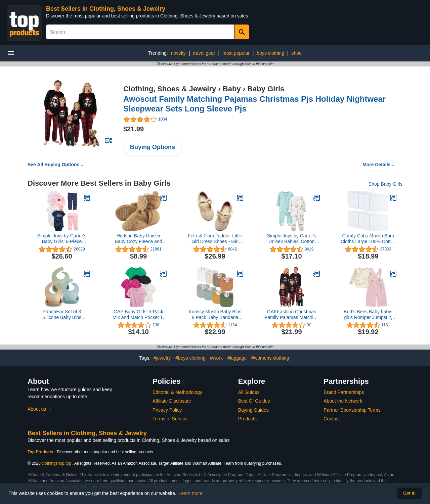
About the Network (343, 401)
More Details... (378, 165)
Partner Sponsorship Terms (352, 410)
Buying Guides (253, 410)
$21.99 (134, 129)
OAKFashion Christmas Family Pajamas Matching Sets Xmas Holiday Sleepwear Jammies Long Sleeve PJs (291, 315)
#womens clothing (270, 358)
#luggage (237, 358)
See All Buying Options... (55, 165)
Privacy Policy (167, 410)
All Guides (249, 392)
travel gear (204, 53)
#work (217, 358)
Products (247, 419)
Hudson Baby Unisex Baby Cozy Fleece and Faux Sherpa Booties (139, 239)
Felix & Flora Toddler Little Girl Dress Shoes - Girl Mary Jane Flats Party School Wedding (215, 239)
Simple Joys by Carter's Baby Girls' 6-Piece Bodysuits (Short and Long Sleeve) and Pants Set (62, 239)
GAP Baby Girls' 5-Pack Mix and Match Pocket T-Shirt (138, 315)
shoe (297, 53)
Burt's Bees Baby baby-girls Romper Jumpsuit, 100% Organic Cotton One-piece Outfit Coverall (368, 315)
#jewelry (162, 358)
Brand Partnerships (344, 392)
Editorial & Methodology (177, 392)
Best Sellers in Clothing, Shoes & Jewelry (106, 9)
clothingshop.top (56, 463)
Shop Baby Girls (385, 184)
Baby (232, 89)
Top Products (41, 452)
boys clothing (270, 53)
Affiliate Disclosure (172, 401)
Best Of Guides (254, 401)
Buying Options (153, 147)
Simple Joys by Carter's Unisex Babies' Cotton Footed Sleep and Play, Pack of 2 (292, 239)
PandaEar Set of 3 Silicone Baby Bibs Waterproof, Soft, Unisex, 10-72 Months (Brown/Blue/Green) (62, 315)
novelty (178, 53)
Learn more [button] (191, 493)
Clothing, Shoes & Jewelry (170, 89)
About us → (40, 409)
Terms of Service (170, 419)
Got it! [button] (409, 493)
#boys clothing (190, 358)
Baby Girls (266, 89)
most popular (236, 53)
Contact (332, 419)
